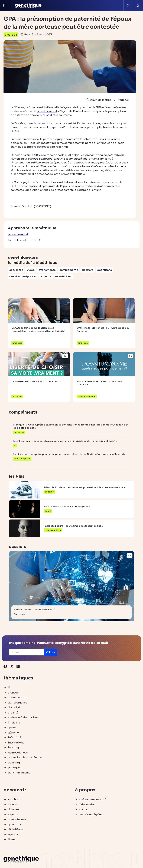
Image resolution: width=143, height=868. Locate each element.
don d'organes (17, 703)
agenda (13, 834)
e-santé (13, 713)
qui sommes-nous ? (93, 800)
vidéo (31, 269)
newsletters (63, 276)
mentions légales (91, 814)
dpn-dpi (14, 708)
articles (13, 800)
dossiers (88, 269)
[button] (53, 652)
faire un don (87, 804)
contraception (18, 698)
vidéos (12, 804)
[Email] (27, 652)
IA (9, 688)
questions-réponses (23, 276)
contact (84, 810)
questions (15, 824)
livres (12, 839)
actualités (16, 269)
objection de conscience (25, 758)
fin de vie (14, 723)
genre (12, 728)
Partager (121, 100)
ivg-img (13, 748)
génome (13, 733)
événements (47, 269)
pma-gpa (11, 35)
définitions (104, 269)
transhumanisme (19, 773)
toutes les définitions (22, 240)
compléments (69, 269)
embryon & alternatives (23, 718)
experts (46, 276)
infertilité (14, 738)
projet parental (18, 234)
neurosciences (18, 753)
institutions (16, 743)
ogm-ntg (14, 763)
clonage (13, 693)
